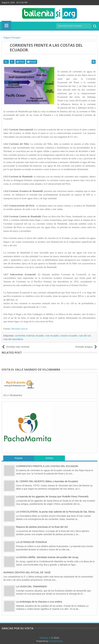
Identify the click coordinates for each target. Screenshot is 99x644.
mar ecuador (52, 336)
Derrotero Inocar (19, 329)
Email (32, 62)
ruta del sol (85, 336)
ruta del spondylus (13, 339)
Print (20, 62)
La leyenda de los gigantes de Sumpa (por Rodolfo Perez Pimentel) (52, 496)
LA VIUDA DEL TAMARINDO (31, 586)
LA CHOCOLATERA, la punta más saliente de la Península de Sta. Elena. (56, 512)
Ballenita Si (45, 638)
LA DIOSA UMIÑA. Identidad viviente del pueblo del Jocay (47, 557)
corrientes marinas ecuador (29, 336)
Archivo (49, 458)
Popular (19, 458)
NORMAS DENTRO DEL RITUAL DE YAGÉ (27, 572)
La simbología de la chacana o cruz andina (39, 602)
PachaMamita (56, 641)
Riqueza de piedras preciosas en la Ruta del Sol (42, 527)
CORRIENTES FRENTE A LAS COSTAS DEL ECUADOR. (47, 466)
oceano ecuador (69, 336)
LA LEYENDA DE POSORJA (31, 542)
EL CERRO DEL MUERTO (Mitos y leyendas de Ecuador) (47, 481)
